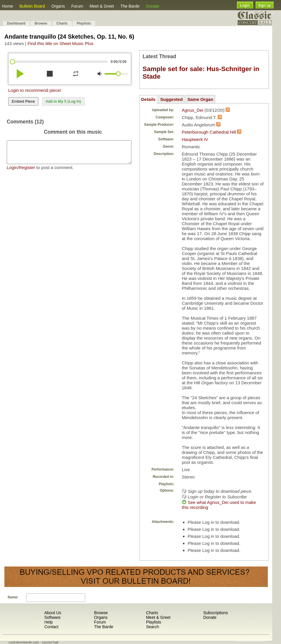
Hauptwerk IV (195, 139)
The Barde (130, 6)
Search (153, 627)
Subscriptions (215, 613)
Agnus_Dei (192, 110)
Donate (153, 6)
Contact (51, 627)
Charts (62, 23)
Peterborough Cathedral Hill (209, 132)
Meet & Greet (102, 6)
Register (27, 172)
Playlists (84, 23)
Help (48, 622)
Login (245, 6)
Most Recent (257, 640)
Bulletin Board (32, 6)
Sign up (265, 6)
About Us (53, 613)
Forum (77, 6)
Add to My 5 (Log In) (63, 101)
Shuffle (242, 640)
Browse (41, 23)
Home (7, 6)
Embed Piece (23, 101)
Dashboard (16, 23)
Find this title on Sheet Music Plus (60, 43)
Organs (58, 6)
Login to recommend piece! (35, 90)
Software (52, 617)
